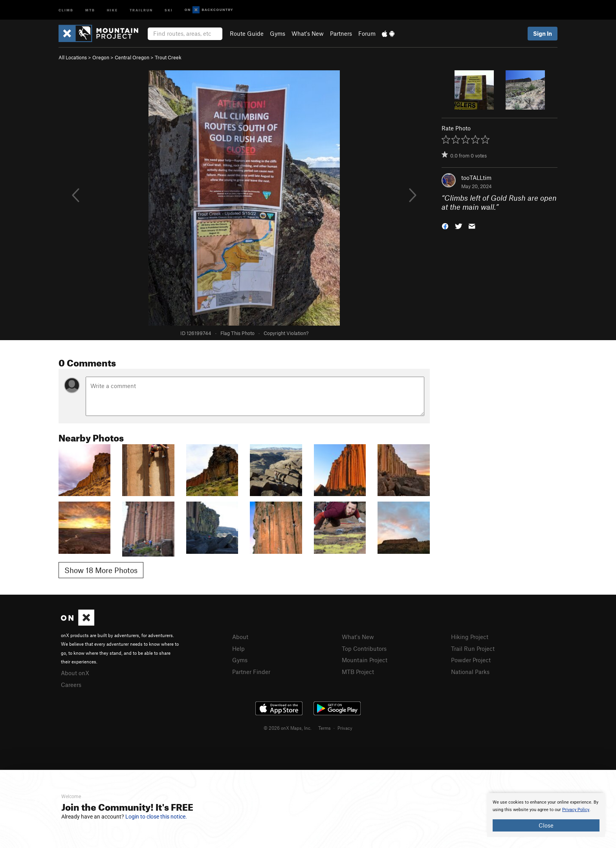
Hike (112, 10)
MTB (90, 10)
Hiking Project (470, 637)
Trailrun (141, 10)
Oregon (101, 57)
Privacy (345, 728)
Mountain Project (365, 660)
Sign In (543, 33)
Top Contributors (364, 648)
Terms (324, 728)
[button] (445, 225)
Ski (169, 10)
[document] (546, 815)
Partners (341, 33)
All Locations (73, 57)
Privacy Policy (576, 810)
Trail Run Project (473, 648)
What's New (308, 33)
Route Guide (247, 33)
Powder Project (471, 660)
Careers (71, 685)
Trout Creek (168, 57)
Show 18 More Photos (101, 570)
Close (546, 825)
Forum (367, 33)
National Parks (470, 672)
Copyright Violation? (286, 333)
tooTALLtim (476, 178)
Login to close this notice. (156, 817)
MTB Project (358, 672)
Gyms (278, 33)
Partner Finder (251, 672)
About (240, 637)
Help (238, 648)
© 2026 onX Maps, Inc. (288, 728)
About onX (75, 673)
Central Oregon (132, 57)
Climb (66, 10)
